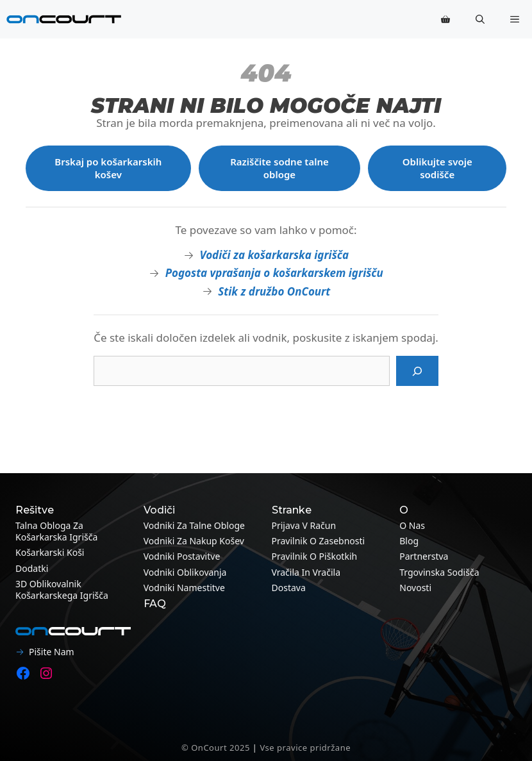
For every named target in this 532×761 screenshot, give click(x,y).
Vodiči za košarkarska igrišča (274, 255)
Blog (409, 541)
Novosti (415, 588)
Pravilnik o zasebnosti (319, 541)
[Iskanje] (417, 371)
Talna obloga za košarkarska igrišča (56, 531)
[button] (480, 19)
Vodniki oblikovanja (185, 572)
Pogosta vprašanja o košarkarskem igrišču (274, 273)
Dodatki (32, 568)
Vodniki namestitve (184, 588)
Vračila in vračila (306, 572)
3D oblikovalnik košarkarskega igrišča (62, 590)
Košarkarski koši (50, 552)
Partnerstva (424, 556)
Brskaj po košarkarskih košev (108, 168)
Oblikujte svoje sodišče (437, 168)
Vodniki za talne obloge (194, 525)
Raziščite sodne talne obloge (279, 168)
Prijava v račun (304, 525)
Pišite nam (52, 652)
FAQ (155, 604)
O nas (412, 525)
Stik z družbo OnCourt (274, 291)
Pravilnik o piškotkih (315, 556)
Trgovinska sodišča (439, 572)
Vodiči (159, 510)
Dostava (289, 588)
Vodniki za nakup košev (194, 541)
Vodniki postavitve (182, 556)
